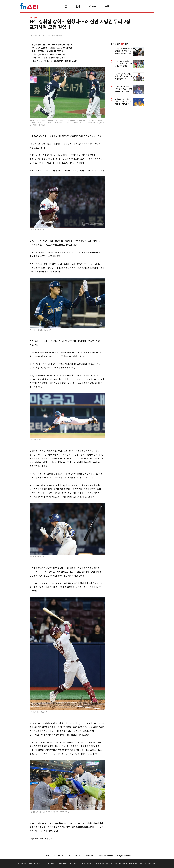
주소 (142, 34)
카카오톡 (138, 34)
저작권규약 (89, 856)
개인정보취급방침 (74, 856)
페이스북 (128, 34)
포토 (107, 6)
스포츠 (93, 6)
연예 (78, 6)
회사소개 (46, 856)
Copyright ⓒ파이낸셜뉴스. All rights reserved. (114, 856)
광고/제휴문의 (59, 856)
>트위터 (133, 34)
